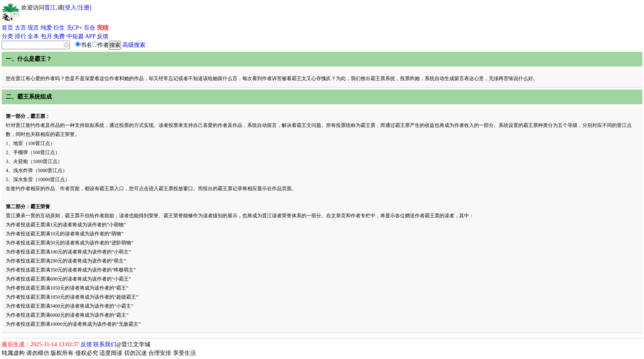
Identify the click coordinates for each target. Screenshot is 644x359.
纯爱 (46, 28)
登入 (71, 8)
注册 (84, 8)
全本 (33, 36)
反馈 (103, 36)
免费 (59, 36)
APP (90, 36)
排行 (21, 36)
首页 (7, 28)
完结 (103, 28)
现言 (33, 28)
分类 (7, 36)
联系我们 (105, 344)
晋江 (50, 8)
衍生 (59, 28)
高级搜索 (134, 45)
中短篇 (75, 36)
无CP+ (75, 28)
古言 (21, 28)
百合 (90, 28)
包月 (46, 36)
